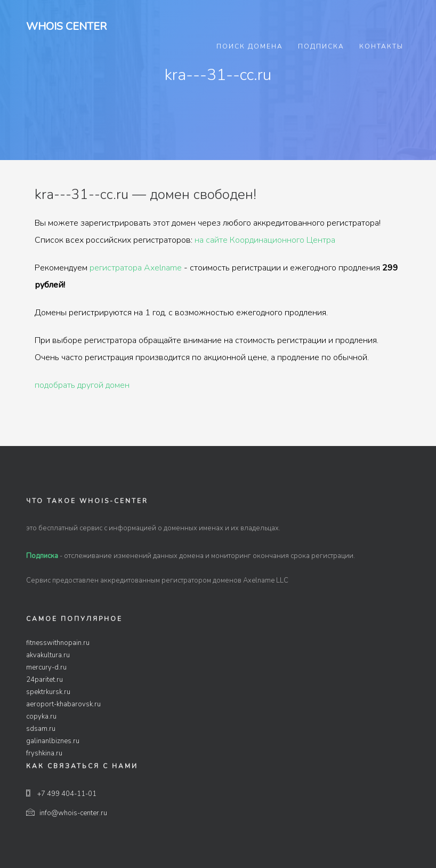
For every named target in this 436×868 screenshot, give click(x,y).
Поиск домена (250, 46)
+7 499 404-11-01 (61, 794)
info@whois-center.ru (67, 813)
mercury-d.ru (46, 667)
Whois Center (66, 26)
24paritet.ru (45, 680)
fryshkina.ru (44, 753)
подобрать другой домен (82, 385)
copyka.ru (41, 716)
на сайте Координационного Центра (265, 240)
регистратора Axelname (136, 268)
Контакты (381, 46)
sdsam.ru (41, 729)
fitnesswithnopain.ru (58, 643)
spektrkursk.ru (48, 692)
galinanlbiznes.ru (53, 741)
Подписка (321, 46)
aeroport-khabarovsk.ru (63, 704)
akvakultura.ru (48, 655)
